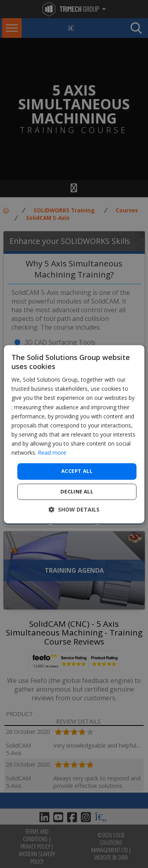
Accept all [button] (77, 471)
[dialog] (74, 434)
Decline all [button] (77, 491)
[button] (74, 509)
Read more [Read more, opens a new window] (52, 453)
